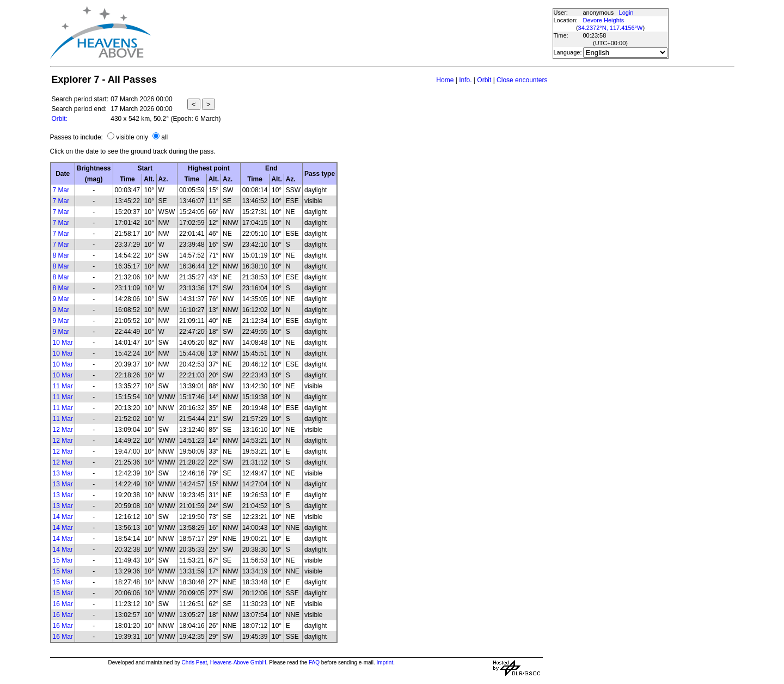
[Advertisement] (351, 33)
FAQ (314, 662)
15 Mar (63, 560)
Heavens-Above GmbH (238, 662)
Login (626, 13)
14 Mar (63, 517)
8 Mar (61, 255)
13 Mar (63, 473)
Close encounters (522, 80)
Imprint (385, 662)
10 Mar (63, 343)
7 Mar (61, 190)
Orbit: (60, 119)
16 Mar (63, 604)
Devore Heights (604, 20)
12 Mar (63, 430)
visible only (132, 137)
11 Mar (63, 386)
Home (445, 80)
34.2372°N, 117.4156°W (611, 28)
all (164, 137)
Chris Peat (195, 662)
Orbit (484, 80)
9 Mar (61, 299)
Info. (465, 80)
